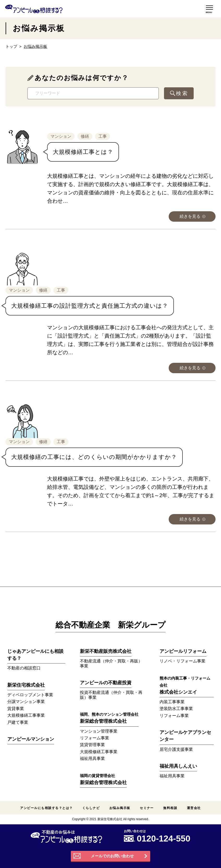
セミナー (147, 808)
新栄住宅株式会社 (26, 685)
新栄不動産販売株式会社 (106, 651)
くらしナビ (91, 808)
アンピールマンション (31, 739)
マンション (61, 136)
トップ (11, 46)
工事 (103, 136)
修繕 (85, 136)
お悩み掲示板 (120, 808)
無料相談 (170, 808)
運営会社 (194, 808)
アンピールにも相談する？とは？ (46, 808)
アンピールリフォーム (183, 651)
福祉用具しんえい (178, 766)
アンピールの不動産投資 (106, 683)
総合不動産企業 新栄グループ (111, 625)
